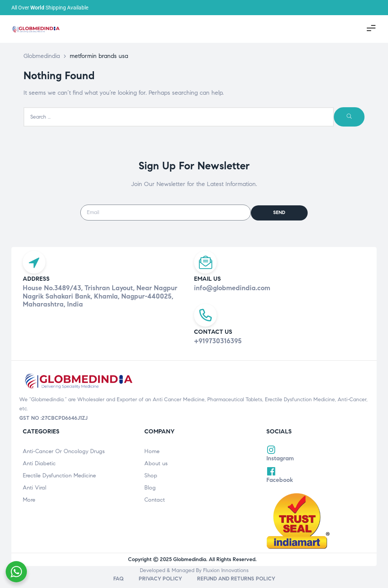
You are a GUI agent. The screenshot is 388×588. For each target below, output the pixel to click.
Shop (151, 482)
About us (156, 469)
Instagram (280, 464)
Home (152, 457)
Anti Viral (34, 494)
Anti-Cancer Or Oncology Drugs (64, 457)
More (29, 506)
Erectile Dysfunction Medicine (59, 482)
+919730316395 (218, 347)
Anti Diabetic (39, 469)
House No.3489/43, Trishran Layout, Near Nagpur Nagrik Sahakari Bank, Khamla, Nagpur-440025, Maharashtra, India (100, 299)
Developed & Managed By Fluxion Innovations (194, 576)
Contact (155, 506)
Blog (150, 494)
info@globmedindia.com (232, 291)
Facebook (280, 486)
